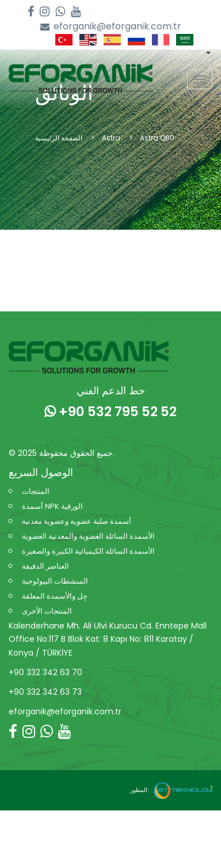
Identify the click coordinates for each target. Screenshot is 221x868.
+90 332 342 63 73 (45, 692)
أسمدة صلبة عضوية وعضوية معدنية (77, 521)
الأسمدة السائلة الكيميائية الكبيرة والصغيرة (88, 551)
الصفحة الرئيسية (59, 138)
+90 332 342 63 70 (45, 672)
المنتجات (36, 491)
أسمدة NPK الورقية (52, 506)
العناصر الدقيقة (45, 566)
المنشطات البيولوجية (55, 581)
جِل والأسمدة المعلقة (55, 596)
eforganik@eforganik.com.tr (111, 27)
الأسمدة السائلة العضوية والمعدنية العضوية (88, 536)
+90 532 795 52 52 (110, 412)
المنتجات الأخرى (47, 611)
